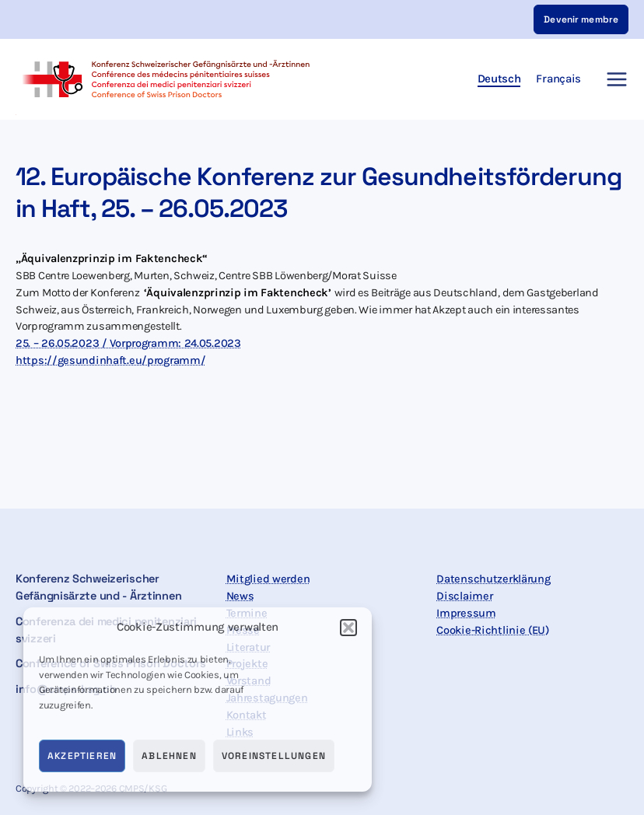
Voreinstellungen (274, 756)
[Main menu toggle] (612, 79)
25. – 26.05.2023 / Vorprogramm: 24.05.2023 (128, 343)
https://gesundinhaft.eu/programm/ (110, 360)
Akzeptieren (82, 756)
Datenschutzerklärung (493, 579)
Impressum (466, 613)
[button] (348, 628)
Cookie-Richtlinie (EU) (493, 630)
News (240, 596)
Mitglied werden (268, 579)
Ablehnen (169, 756)
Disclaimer (464, 596)
